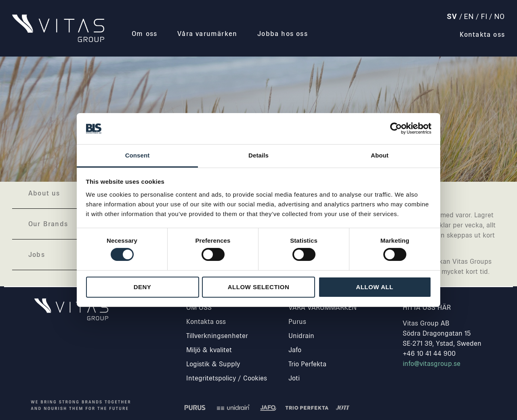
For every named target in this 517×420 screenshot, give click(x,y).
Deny (143, 287)
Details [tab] (258, 155)
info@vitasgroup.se (432, 363)
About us (44, 193)
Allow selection (259, 287)
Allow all (374, 287)
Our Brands (48, 224)
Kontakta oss (482, 34)
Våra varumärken (207, 34)
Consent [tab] (138, 155)
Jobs (37, 254)
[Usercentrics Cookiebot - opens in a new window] (396, 128)
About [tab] (380, 155)
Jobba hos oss (283, 34)
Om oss (144, 34)
